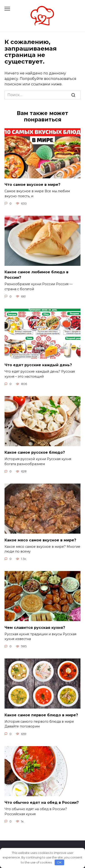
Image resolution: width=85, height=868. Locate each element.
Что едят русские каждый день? (38, 365)
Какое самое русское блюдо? (35, 452)
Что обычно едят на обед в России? (42, 803)
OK (59, 862)
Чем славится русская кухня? (35, 627)
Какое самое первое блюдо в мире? (41, 715)
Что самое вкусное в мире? (32, 185)
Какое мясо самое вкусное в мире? (40, 540)
